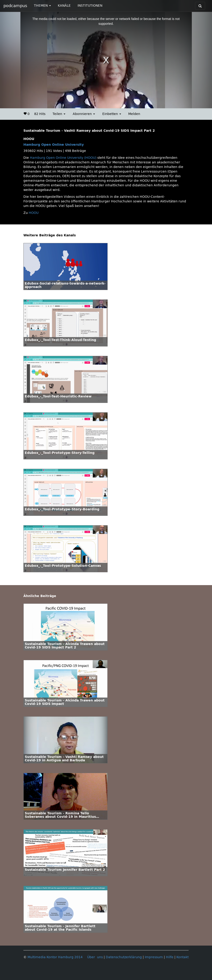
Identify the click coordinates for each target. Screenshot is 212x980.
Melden (134, 114)
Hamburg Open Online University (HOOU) (63, 158)
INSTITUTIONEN (90, 6)
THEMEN (42, 6)
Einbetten (112, 114)
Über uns (95, 957)
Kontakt (183, 957)
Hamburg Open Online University (54, 145)
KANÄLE (64, 6)
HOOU (34, 213)
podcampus (15, 6)
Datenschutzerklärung (124, 957)
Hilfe (170, 957)
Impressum (154, 957)
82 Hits (40, 114)
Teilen (59, 114)
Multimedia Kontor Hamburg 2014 (55, 957)
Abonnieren (84, 114)
